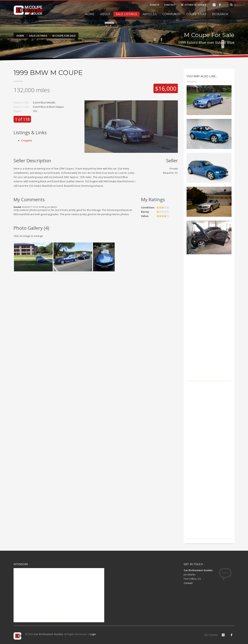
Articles (150, 14)
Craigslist (27, 140)
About (105, 14)
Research (220, 14)
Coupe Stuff (196, 14)
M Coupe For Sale (64, 36)
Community (172, 14)
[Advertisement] (209, 323)
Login (93, 634)
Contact (188, 583)
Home (90, 14)
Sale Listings (127, 14)
